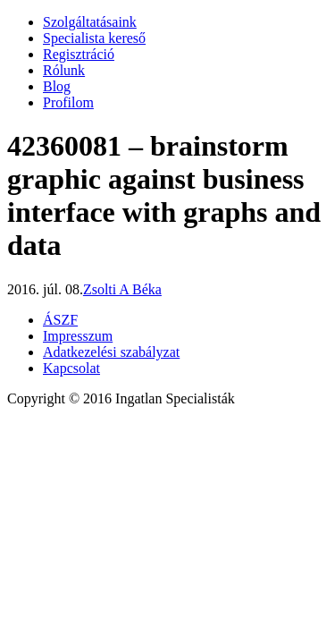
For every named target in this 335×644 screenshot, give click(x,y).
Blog (57, 86)
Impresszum (78, 336)
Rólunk (64, 70)
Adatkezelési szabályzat (111, 352)
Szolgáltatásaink (90, 22)
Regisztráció (79, 54)
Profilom (68, 102)
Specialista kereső (94, 38)
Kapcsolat (71, 368)
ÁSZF (60, 320)
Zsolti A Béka (122, 289)
